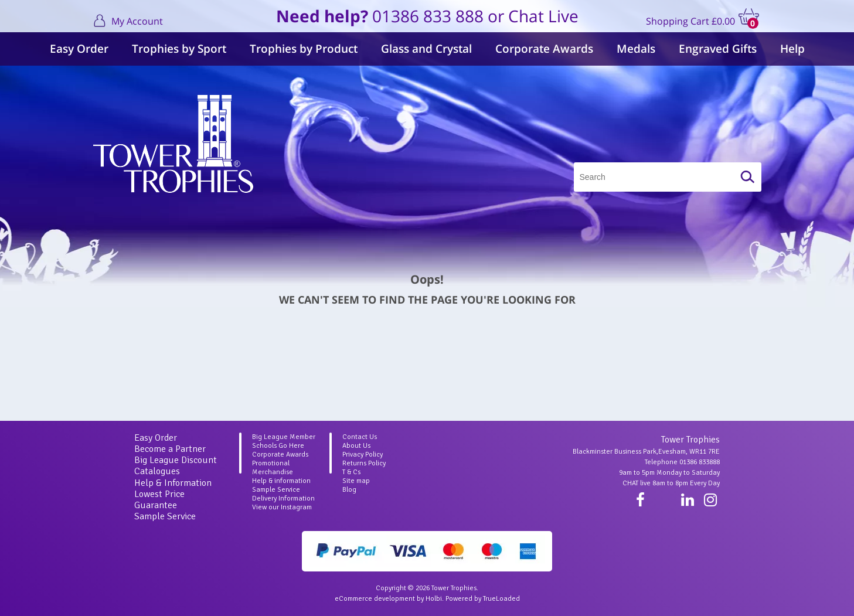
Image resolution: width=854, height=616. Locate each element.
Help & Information (173, 483)
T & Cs (351, 472)
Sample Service (165, 516)
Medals (636, 49)
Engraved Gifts (718, 49)
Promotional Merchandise (273, 468)
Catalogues (157, 471)
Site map (356, 481)
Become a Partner (170, 449)
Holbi (434, 599)
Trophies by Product (304, 49)
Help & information (281, 481)
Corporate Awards (544, 49)
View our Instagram (282, 507)
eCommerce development (375, 599)
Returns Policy (364, 463)
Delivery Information (283, 498)
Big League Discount (176, 460)
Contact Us (360, 437)
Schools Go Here (278, 446)
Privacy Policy (363, 455)
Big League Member (284, 437)
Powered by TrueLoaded (483, 599)
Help (792, 49)
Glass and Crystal (426, 49)
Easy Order (79, 49)
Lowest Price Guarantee (159, 500)
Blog (349, 490)
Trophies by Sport (179, 49)
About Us (356, 446)
